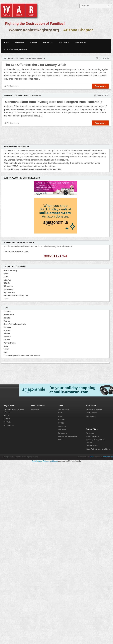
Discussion (64, 42)
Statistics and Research (35, 58)
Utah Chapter (90, 416)
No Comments (13, 86)
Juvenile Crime (12, 58)
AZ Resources (9, 425)
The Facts (48, 42)
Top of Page (90, 433)
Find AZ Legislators (92, 437)
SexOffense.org (10, 270)
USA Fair (7, 280)
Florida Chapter (91, 413)
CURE (6, 277)
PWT (92, 457)
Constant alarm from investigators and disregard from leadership (53, 102)
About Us (19, 42)
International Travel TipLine (16, 296)
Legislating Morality (14, 95)
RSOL (6, 274)
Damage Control (91, 446)
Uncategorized (35, 95)
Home (6, 42)
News (22, 58)
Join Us (33, 42)
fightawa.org (9, 292)
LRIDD (6, 299)
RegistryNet (35, 409)
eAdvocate (8, 289)
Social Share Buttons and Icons (45, 461)
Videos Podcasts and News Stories (98, 449)
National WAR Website (94, 409)
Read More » (100, 86)
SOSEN (7, 283)
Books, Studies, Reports (15, 50)
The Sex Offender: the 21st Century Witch (35, 65)
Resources (81, 42)
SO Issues (8, 286)
